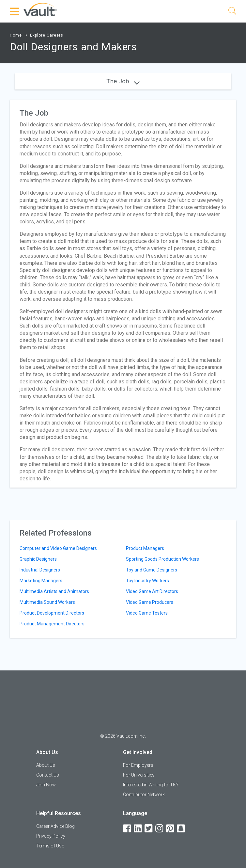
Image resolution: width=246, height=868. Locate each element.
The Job (123, 81)
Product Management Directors (52, 624)
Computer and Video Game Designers (58, 548)
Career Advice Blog (55, 826)
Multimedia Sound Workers (47, 602)
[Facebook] (128, 829)
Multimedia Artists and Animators (54, 591)
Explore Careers (47, 35)
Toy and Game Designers (152, 570)
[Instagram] (160, 829)
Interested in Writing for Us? (151, 785)
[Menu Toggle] (15, 11)
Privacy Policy (51, 836)
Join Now (46, 785)
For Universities (139, 775)
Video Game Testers (147, 613)
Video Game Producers (150, 602)
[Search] (232, 12)
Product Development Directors (52, 613)
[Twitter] (149, 829)
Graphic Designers (38, 559)
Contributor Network (144, 795)
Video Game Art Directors (152, 591)
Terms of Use (50, 846)
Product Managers (145, 548)
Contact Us (48, 775)
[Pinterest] (171, 829)
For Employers (138, 765)
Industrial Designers (40, 570)
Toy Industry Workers (147, 581)
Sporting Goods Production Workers (162, 559)
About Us (46, 765)
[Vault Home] (40, 9)
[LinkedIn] (138, 829)
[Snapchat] (181, 829)
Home (16, 35)
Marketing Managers (41, 581)
